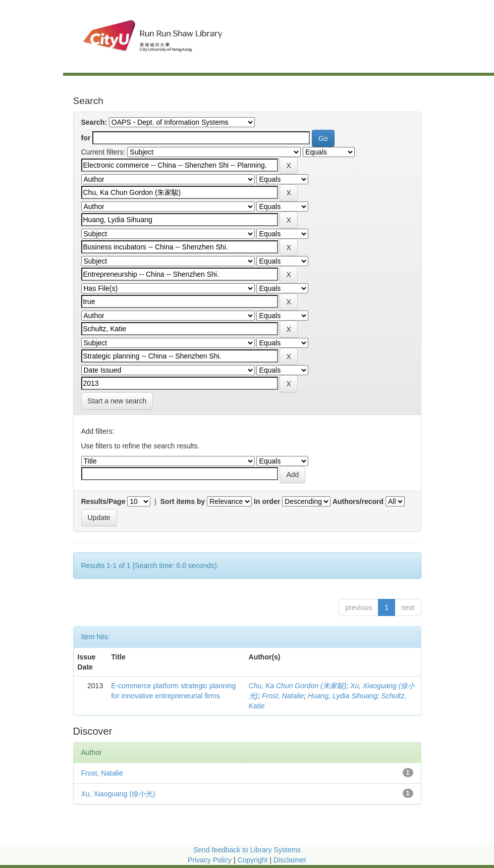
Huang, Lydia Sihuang (343, 696)
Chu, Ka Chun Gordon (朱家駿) (298, 686)
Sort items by (183, 501)
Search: (94, 122)
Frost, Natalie (283, 696)
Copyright (253, 860)
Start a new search (117, 401)
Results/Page (103, 501)
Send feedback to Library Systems (247, 850)
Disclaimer (290, 860)
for (86, 138)
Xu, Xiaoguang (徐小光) (118, 794)
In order (267, 501)
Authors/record (358, 501)
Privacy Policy (210, 860)
